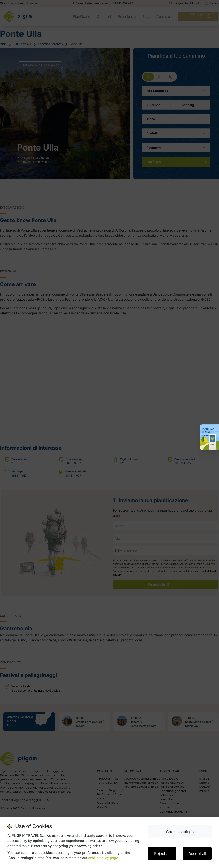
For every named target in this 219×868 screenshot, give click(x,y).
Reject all (162, 854)
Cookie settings (180, 832)
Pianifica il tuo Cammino (208, 432)
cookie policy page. (104, 858)
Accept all (197, 854)
